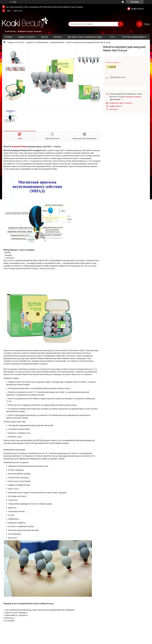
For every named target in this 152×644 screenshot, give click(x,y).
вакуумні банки (20, 147)
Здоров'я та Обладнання (37, 42)
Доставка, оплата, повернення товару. (85, 37)
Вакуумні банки (57, 42)
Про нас (45, 37)
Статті (112, 37)
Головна (8, 37)
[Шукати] (121, 24)
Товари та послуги (26, 37)
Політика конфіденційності (134, 37)
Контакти (58, 37)
